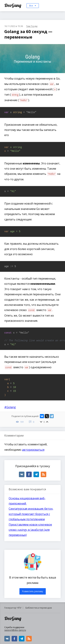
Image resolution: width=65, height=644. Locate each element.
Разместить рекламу (33, 591)
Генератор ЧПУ (13, 608)
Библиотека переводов (39, 608)
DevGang (13, 5)
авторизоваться (33, 450)
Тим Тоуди (32, 26)
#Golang (10, 407)
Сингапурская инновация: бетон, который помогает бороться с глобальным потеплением (31, 514)
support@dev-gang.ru (15, 630)
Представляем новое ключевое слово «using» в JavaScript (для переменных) (30, 530)
